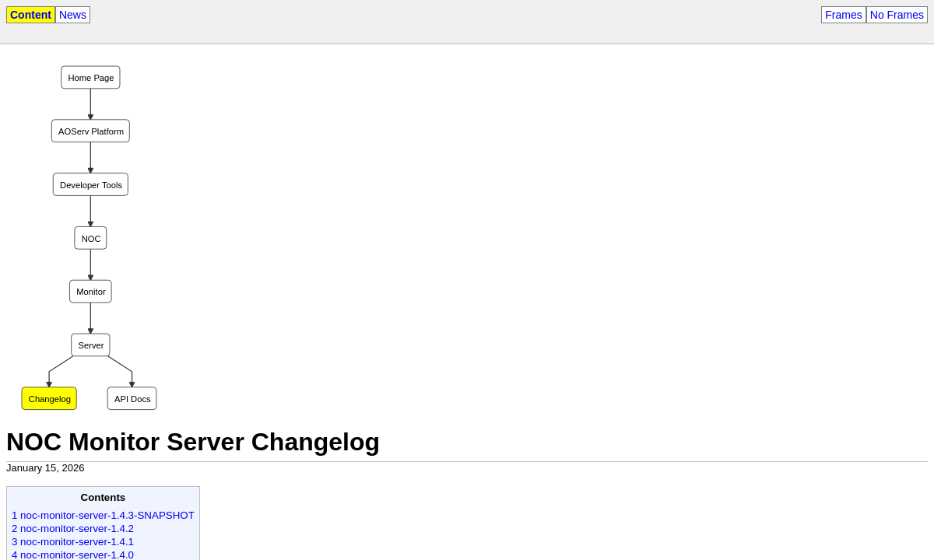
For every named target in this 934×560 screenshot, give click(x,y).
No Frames (897, 15)
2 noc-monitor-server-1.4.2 (73, 528)
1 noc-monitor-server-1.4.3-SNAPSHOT (103, 515)
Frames (843, 15)
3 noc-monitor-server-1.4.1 (73, 542)
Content (31, 15)
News (73, 15)
